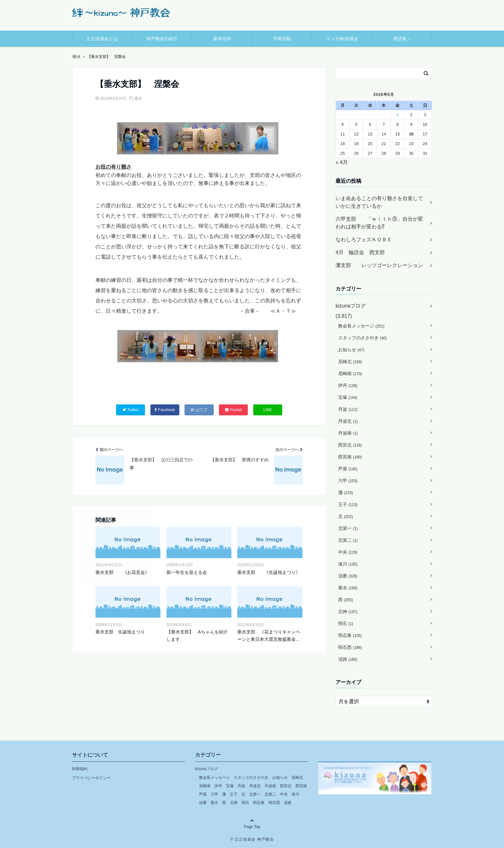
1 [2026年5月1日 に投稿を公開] (397, 115)
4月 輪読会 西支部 (360, 252)
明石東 (350, 635)
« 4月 (342, 162)
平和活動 (282, 39)
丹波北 (348, 421)
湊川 (348, 564)
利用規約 (80, 769)
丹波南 (348, 433)
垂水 (138, 98)
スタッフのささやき (362, 338)
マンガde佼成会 (342, 39)
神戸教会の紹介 (162, 39)
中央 (348, 552)
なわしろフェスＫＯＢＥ (364, 240)
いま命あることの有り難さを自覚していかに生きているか (379, 202)
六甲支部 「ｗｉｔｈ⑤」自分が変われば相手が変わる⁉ (379, 223)
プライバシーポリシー (91, 778)
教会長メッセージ (361, 326)
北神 (348, 612)
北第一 (348, 528)
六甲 (348, 481)
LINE (268, 410)
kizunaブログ (351, 306)
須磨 (348, 576)
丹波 (348, 409)
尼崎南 (350, 373)
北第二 (348, 540)
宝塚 (348, 397)
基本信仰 (222, 39)
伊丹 (348, 385)
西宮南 (350, 457)
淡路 (348, 659)
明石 (346, 623)
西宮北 (350, 445)
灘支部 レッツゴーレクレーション (379, 265)
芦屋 (348, 469)
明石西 (350, 647)
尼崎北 (350, 362)
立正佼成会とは (102, 39)
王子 (348, 504)
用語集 (400, 39)
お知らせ (351, 350)
